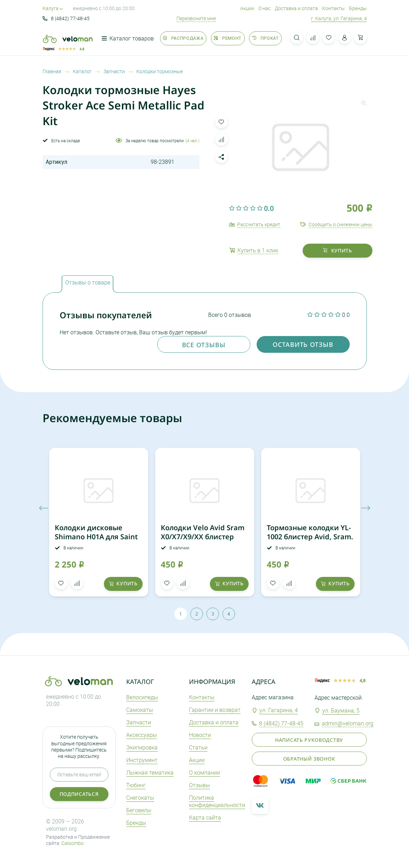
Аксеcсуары (142, 735)
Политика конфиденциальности (217, 801)
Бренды (358, 8)
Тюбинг (136, 785)
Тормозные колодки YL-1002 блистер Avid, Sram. (310, 532)
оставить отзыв (303, 344)
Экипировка (142, 747)
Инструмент (142, 760)
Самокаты (140, 710)
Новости (200, 735)
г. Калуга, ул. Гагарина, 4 (339, 18)
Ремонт (228, 38)
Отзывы (199, 785)
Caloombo (73, 843)
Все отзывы (204, 345)
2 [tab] (197, 614)
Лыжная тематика (150, 772)
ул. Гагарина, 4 (279, 710)
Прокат (265, 38)
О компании (204, 772)
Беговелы (139, 810)
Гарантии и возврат (215, 710)
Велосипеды (142, 697)
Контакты (334, 8)
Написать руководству (309, 740)
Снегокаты (140, 798)
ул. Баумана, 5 (341, 710)
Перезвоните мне (196, 18)
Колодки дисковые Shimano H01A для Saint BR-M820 (96, 537)
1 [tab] (181, 614)
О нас (264, 8)
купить (337, 250)
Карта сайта (205, 817)
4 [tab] (229, 614)
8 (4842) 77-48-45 (66, 18)
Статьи (198, 747)
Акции (247, 8)
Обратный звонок (309, 759)
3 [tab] (213, 614)
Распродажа (183, 38)
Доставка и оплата (296, 8)
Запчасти (139, 722)
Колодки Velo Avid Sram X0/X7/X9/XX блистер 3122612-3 (203, 537)
